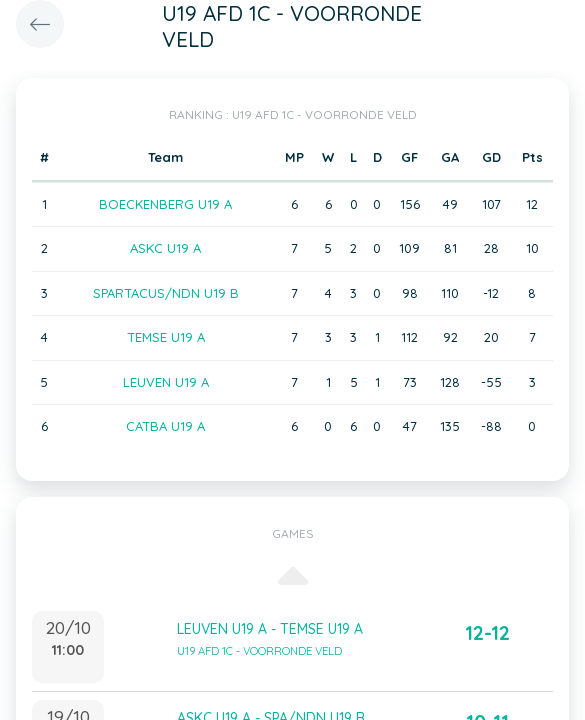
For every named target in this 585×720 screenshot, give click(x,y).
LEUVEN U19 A (166, 382)
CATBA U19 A (165, 426)
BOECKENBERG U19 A (165, 204)
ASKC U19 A (165, 248)
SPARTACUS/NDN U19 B (166, 293)
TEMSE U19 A (166, 337)
